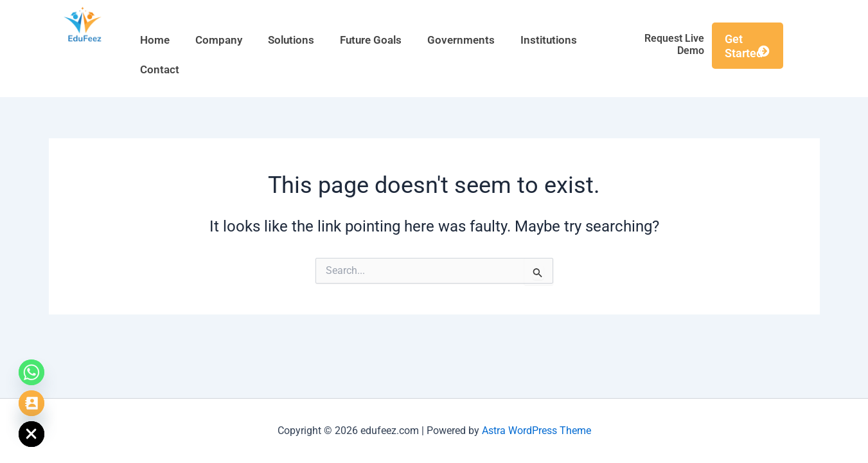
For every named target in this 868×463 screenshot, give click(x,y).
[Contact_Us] (31, 403)
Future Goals (371, 40)
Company (219, 40)
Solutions (291, 40)
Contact (160, 69)
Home (155, 40)
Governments (461, 40)
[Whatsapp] (31, 372)
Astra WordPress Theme (536, 431)
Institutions (549, 40)
